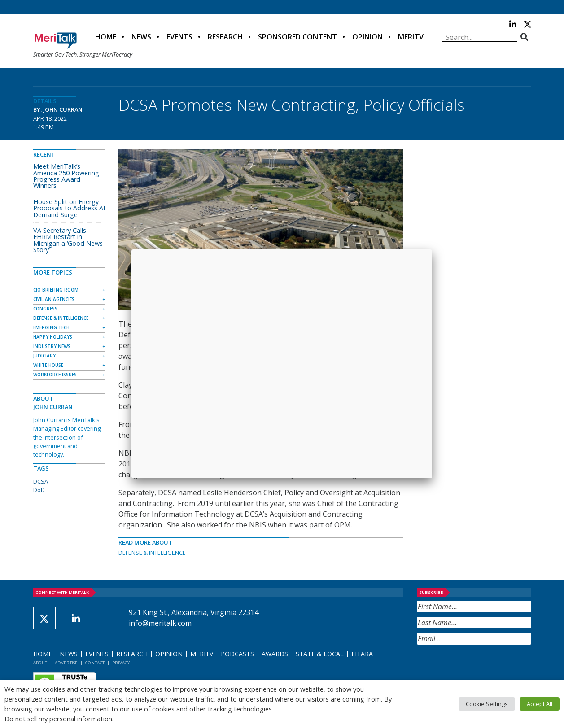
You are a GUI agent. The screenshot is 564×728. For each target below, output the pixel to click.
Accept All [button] (540, 704)
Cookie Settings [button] (487, 704)
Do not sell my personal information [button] (58, 719)
